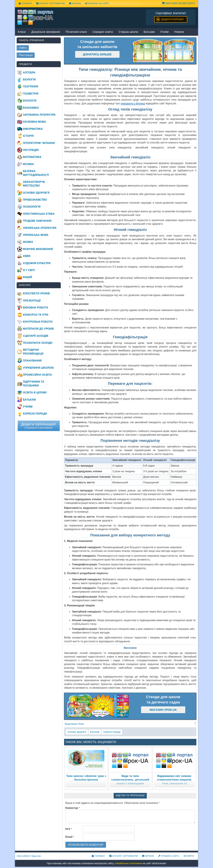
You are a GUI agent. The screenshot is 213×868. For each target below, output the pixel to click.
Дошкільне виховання (46, 32)
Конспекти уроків (36, 293)
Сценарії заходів (36, 336)
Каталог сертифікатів (50, 3)
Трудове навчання (37, 221)
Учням (164, 32)
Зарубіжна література (39, 115)
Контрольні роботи (38, 322)
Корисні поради (112, 732)
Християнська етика (39, 214)
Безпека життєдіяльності (36, 173)
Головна (25, 3)
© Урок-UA (29, 856)
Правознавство (35, 200)
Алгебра (29, 73)
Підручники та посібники (34, 384)
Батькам (149, 32)
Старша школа (128, 32)
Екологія (30, 101)
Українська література (40, 228)
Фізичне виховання (38, 249)
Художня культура (37, 263)
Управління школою (38, 368)
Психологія (32, 207)
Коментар (73, 808)
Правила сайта (169, 856)
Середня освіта (103, 32)
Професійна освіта (37, 375)
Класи (22, 32)
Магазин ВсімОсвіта (178, 3)
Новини (179, 32)
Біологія (29, 80)
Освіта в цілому (35, 393)
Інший (28, 277)
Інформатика (33, 129)
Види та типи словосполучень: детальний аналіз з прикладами (130, 780)
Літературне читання (39, 143)
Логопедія (31, 150)
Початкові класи (76, 32)
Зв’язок (75, 3)
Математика (32, 157)
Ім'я (69, 829)
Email (70, 837)
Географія (31, 87)
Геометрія (31, 94)
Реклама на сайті (97, 3)
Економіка (31, 108)
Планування (32, 361)
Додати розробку (173, 19)
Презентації (32, 301)
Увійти (189, 856)
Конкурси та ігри (36, 315)
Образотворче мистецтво (34, 184)
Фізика (28, 242)
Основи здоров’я (77, 732)
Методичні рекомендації (33, 352)
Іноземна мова (34, 122)
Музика (28, 164)
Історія (28, 136)
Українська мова (36, 235)
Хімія (27, 256)
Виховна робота (36, 308)
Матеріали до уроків (38, 329)
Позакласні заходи (38, 343)
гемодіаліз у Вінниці (133, 103)
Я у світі (29, 270)
